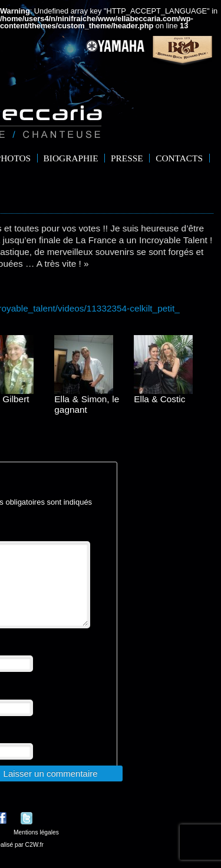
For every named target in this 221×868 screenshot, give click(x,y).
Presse (127, 158)
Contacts (179, 158)
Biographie (71, 158)
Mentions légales (36, 847)
